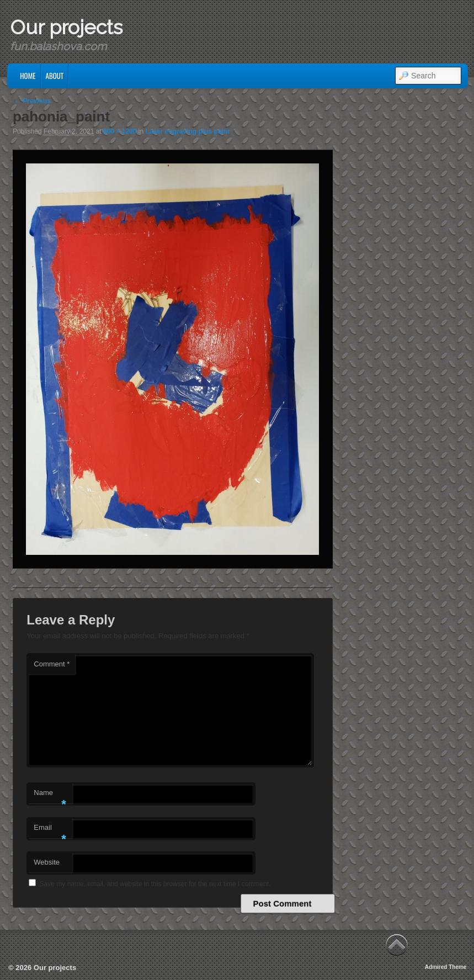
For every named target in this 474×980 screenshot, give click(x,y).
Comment (52, 664)
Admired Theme (446, 967)
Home (28, 76)
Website (47, 862)
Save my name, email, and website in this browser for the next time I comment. (155, 884)
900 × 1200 (120, 131)
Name (50, 796)
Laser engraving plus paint (187, 131)
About (55, 76)
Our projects (66, 27)
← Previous (33, 101)
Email (50, 831)
